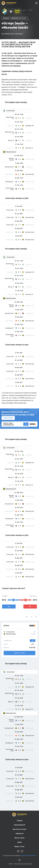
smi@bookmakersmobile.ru (29, 856)
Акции (19, 842)
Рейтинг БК (19, 834)
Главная (20, 821)
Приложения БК (19, 825)
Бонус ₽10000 (8, 418)
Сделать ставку (20, 653)
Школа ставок (19, 838)
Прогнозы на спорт (19, 829)
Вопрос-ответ (19, 847)
